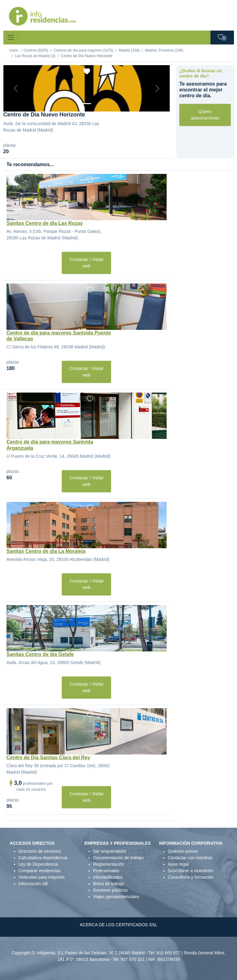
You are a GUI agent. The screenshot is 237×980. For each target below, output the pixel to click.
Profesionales (106, 871)
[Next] (157, 88)
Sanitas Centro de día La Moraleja (46, 551)
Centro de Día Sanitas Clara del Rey (48, 757)
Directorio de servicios (40, 851)
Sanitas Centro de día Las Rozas (45, 223)
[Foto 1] (86, 104)
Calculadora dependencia (43, 858)
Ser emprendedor (110, 851)
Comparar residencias (40, 871)
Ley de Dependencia (38, 864)
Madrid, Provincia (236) (164, 50)
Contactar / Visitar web (87, 263)
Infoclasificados (108, 877)
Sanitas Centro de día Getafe (40, 654)
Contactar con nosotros (190, 858)
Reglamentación (109, 864)
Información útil (33, 884)
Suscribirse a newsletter (191, 871)
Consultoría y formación (191, 877)
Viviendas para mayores (42, 877)
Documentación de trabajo (118, 858)
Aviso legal (178, 864)
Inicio (14, 50)
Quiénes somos (183, 851)
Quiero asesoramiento (205, 115)
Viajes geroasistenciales (116, 897)
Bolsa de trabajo (109, 884)
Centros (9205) (36, 50)
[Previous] (16, 88)
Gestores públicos (110, 890)
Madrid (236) (129, 50)
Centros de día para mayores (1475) (83, 50)
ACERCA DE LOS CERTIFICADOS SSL (118, 925)
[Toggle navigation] (11, 38)
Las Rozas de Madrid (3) (35, 56)
